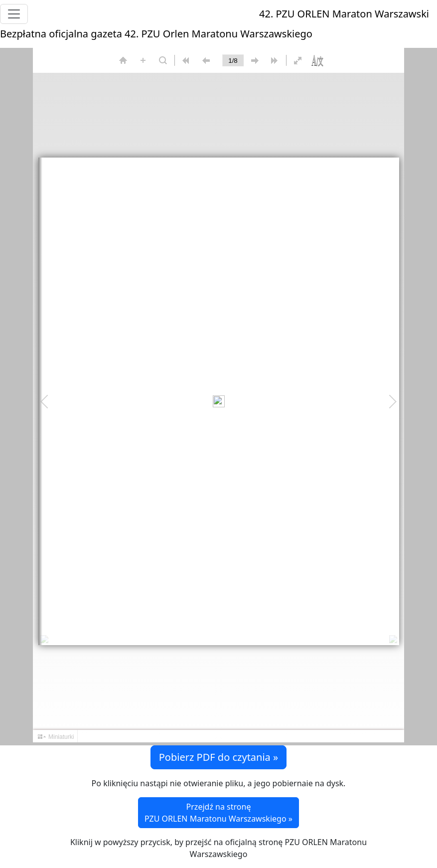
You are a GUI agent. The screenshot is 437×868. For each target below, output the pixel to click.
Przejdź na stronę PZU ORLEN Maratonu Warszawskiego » (218, 813)
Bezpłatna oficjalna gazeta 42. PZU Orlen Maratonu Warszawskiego (156, 34)
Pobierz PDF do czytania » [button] (218, 757)
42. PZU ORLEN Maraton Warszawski (344, 14)
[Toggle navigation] (14, 14)
